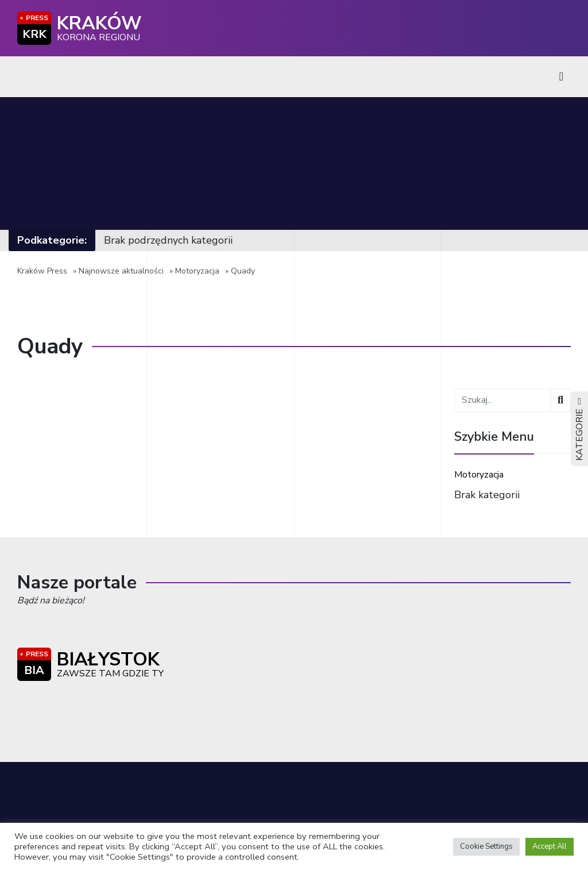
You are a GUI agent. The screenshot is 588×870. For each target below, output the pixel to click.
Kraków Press (42, 271)
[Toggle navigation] (561, 77)
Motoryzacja (197, 271)
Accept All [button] (550, 846)
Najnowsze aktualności (121, 271)
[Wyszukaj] (561, 400)
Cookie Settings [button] (486, 846)
